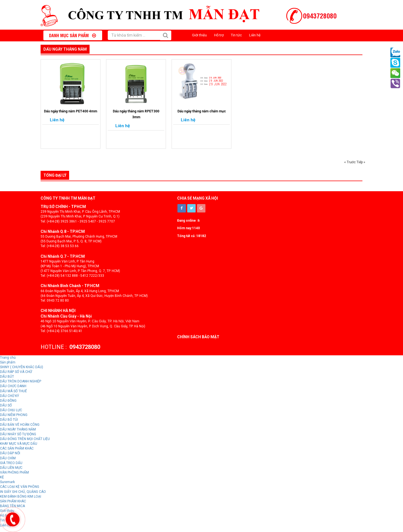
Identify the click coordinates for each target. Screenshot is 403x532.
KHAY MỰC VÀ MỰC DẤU (19, 444)
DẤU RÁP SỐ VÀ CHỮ (16, 372)
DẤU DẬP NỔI (10, 453)
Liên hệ (255, 35)
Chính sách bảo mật (198, 337)
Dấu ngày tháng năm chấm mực (202, 111)
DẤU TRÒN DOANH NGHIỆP (21, 381)
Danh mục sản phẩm (72, 35)
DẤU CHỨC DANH (13, 386)
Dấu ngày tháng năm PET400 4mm (71, 111)
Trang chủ (8, 358)
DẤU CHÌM (8, 458)
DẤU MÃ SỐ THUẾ (13, 391)
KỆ (2, 477)
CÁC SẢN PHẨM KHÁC (17, 448)
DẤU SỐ (6, 405)
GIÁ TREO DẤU (11, 463)
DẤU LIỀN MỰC (11, 468)
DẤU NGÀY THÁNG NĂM (65, 49)
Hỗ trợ (219, 35)
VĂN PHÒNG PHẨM (14, 472)
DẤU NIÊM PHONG (14, 415)
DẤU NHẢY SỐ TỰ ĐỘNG (18, 434)
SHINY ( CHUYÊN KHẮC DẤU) (22, 367)
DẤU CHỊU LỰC (11, 410)
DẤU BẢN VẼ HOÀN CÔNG (20, 425)
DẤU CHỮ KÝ (10, 396)
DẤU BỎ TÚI (9, 420)
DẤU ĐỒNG (8, 401)
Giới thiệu (199, 35)
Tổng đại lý (55, 175)
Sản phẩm (8, 362)
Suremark (7, 482)
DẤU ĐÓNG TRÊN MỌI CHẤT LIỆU (25, 439)
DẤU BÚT (7, 377)
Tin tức (236, 35)
